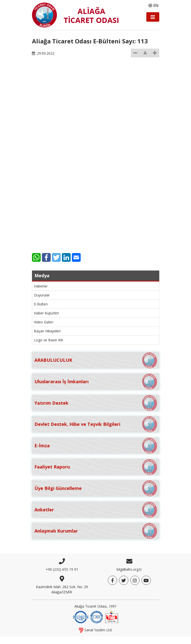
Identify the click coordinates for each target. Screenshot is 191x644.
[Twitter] (56, 257)
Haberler (41, 286)
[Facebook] (46, 257)
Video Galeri (44, 322)
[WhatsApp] (36, 257)
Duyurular (42, 295)
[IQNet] (97, 616)
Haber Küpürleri (46, 313)
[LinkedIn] (66, 257)
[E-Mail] (76, 257)
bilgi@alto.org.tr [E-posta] (129, 569)
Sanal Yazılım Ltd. (96, 630)
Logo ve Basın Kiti (49, 340)
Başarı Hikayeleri (47, 331)
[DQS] (81, 616)
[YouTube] (146, 580)
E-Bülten (41, 304)
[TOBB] (112, 616)
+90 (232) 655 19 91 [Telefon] (62, 569)
